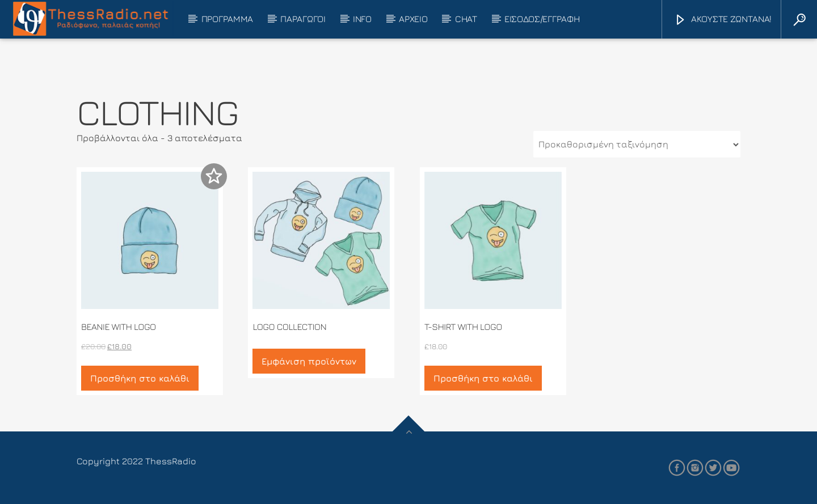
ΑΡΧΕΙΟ (413, 19)
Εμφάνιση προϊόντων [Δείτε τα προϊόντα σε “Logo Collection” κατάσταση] (309, 361)
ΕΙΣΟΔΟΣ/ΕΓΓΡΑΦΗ (542, 19)
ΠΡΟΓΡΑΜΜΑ (227, 19)
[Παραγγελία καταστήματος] (637, 145)
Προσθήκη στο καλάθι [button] (140, 378)
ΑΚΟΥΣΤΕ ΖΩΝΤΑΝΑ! (723, 20)
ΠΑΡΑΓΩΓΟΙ (303, 19)
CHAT (466, 19)
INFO (362, 19)
